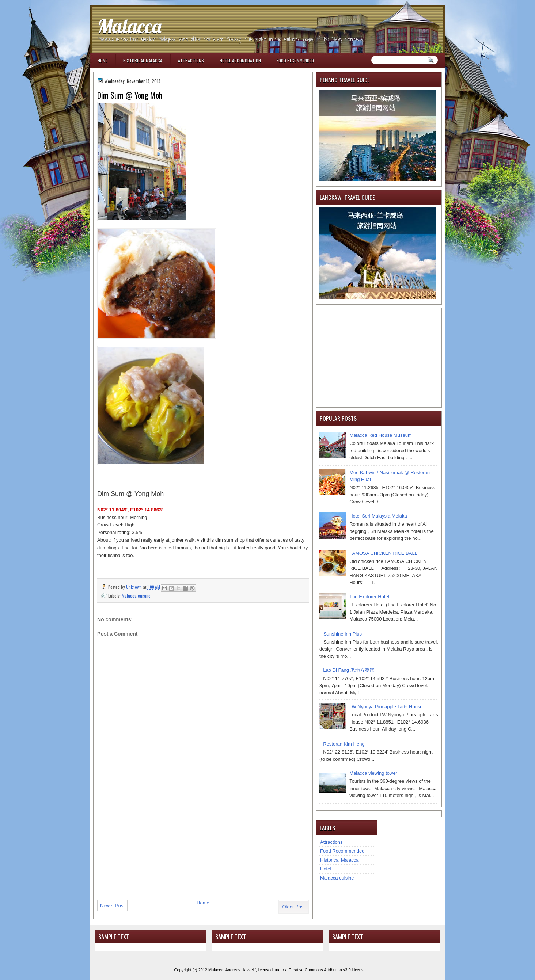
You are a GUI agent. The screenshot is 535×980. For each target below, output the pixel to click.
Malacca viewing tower (373, 773)
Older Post (294, 907)
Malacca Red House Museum (381, 435)
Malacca (129, 26)
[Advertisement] (152, 844)
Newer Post (112, 906)
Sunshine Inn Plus (343, 634)
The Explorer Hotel (369, 597)
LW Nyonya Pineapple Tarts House (386, 707)
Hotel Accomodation (240, 60)
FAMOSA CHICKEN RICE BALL (383, 553)
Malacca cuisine (136, 596)
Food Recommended (295, 60)
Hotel (326, 869)
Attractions (191, 60)
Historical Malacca (143, 60)
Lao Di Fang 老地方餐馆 (348, 670)
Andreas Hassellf (241, 970)
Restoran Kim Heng (344, 744)
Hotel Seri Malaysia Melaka (378, 516)
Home (103, 60)
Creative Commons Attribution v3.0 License (327, 970)
